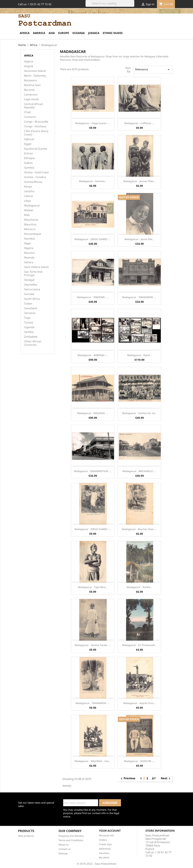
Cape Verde (31, 99)
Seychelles (31, 285)
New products (26, 836)
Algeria (29, 61)
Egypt (28, 144)
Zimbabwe (31, 337)
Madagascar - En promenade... (140, 645)
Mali (27, 215)
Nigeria (29, 248)
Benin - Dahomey (35, 76)
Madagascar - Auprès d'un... (139, 703)
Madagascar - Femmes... (93, 181)
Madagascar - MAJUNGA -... (93, 413)
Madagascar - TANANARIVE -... (139, 297)
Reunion (29, 253)
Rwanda (29, 258)
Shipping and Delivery (71, 836)
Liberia (28, 196)
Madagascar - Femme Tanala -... (93, 645)
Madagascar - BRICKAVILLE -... (139, 471)
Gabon (28, 163)
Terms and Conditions (71, 840)
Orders (103, 840)
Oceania (79, 33)
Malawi (29, 210)
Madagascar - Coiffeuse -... (140, 123)
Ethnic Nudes (113, 33)
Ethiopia (29, 158)
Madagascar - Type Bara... (93, 587)
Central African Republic (34, 106)
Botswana (30, 80)
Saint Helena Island (36, 267)
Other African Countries (33, 343)
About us (64, 845)
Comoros (30, 117)
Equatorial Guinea (36, 149)
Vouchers (104, 853)
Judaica (94, 33)
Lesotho (29, 191)
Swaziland (31, 308)
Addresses (105, 849)
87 (154, 778)
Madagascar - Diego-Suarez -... (93, 123)
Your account (110, 831)
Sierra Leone (32, 289)
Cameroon (31, 95)
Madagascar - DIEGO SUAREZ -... (93, 239)
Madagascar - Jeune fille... (139, 239)
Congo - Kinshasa (35, 126)
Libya (27, 201)
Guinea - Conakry (35, 177)
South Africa (32, 299)
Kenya (28, 187)
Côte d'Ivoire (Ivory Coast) (36, 133)
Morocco (30, 229)
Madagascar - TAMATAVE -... (93, 297)
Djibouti (29, 139)
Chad (27, 112)
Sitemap (63, 853)
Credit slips (105, 844)
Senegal (29, 280)
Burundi (29, 90)
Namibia (29, 239)
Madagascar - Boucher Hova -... (140, 529)
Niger (28, 243)
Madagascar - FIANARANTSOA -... (93, 471)
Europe (64, 33)
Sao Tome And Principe (33, 273)
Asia (52, 33)
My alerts (104, 857)
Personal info (106, 835)
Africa (25, 33)
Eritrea (28, 153)
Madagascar (32, 206)
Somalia (29, 294)
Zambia (29, 332)
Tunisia (29, 322)
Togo (27, 318)
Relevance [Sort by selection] (153, 70)
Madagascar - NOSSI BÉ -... (139, 761)
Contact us (65, 849)
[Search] (110, 3)
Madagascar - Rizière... (140, 587)
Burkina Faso (32, 85)
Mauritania (31, 220)
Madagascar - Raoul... (140, 355)
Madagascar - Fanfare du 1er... (140, 413)
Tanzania (30, 313)
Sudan (28, 304)
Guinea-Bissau (33, 182)
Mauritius (30, 224)
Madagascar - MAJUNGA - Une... (93, 761)
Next (166, 779)
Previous (127, 779)
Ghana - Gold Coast (36, 172)
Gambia (29, 168)
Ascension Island (35, 71)
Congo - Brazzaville (36, 122)
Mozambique (33, 234)
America (39, 33)
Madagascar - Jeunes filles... (139, 181)
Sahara (29, 262)
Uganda (29, 327)
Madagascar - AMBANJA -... (93, 355)
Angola (29, 66)
